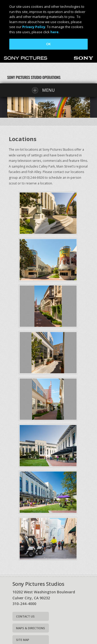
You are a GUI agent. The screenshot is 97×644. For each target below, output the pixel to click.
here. (55, 32)
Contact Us (25, 616)
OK (48, 44)
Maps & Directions (31, 628)
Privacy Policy (34, 27)
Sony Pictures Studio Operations (34, 77)
